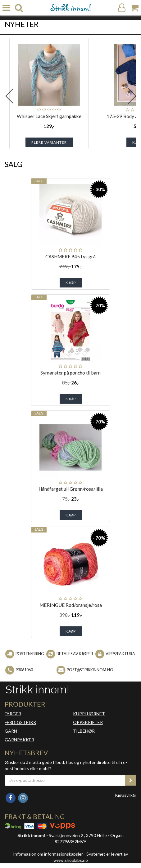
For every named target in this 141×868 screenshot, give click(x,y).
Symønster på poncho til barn (70, 373)
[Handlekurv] (134, 8)
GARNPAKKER (19, 740)
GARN (11, 731)
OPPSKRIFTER (88, 722)
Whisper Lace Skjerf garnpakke (49, 116)
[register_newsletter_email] (131, 780)
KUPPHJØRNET (89, 714)
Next (132, 96)
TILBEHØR (84, 731)
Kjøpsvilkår (126, 795)
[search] (19, 8)
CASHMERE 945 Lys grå (70, 256)
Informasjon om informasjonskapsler (48, 854)
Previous (9, 96)
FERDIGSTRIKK (20, 722)
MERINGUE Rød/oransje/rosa (71, 605)
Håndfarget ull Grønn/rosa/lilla (71, 489)
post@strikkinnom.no (90, 670)
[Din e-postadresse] (65, 780)
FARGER (13, 714)
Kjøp (71, 283)
